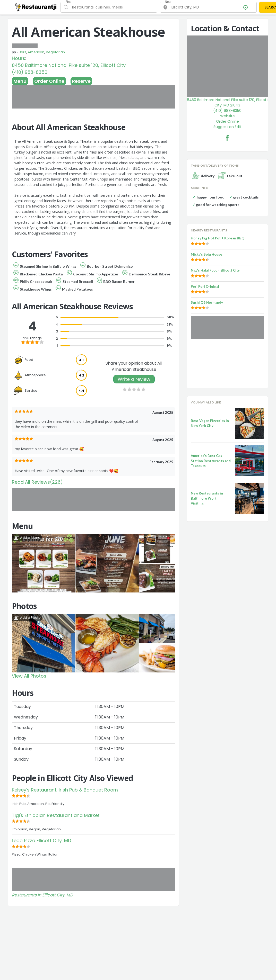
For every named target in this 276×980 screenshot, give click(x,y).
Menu (20, 81)
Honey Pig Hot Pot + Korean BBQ (218, 238)
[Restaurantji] (36, 7)
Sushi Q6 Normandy (207, 302)
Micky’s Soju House (206, 254)
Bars (23, 52)
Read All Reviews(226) (37, 482)
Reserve (81, 81)
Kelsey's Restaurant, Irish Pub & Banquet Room (65, 790)
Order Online (49, 81)
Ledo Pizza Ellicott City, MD (41, 840)
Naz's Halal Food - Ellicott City (215, 270)
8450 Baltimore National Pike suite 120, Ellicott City (69, 65)
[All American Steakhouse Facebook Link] (227, 138)
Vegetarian (55, 52)
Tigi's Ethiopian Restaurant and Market (56, 815)
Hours (19, 58)
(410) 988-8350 (30, 72)
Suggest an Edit (227, 127)
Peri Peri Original (205, 286)
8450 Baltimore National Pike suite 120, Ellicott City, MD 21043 (227, 102)
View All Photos (29, 676)
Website (227, 116)
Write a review (134, 379)
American (36, 52)
